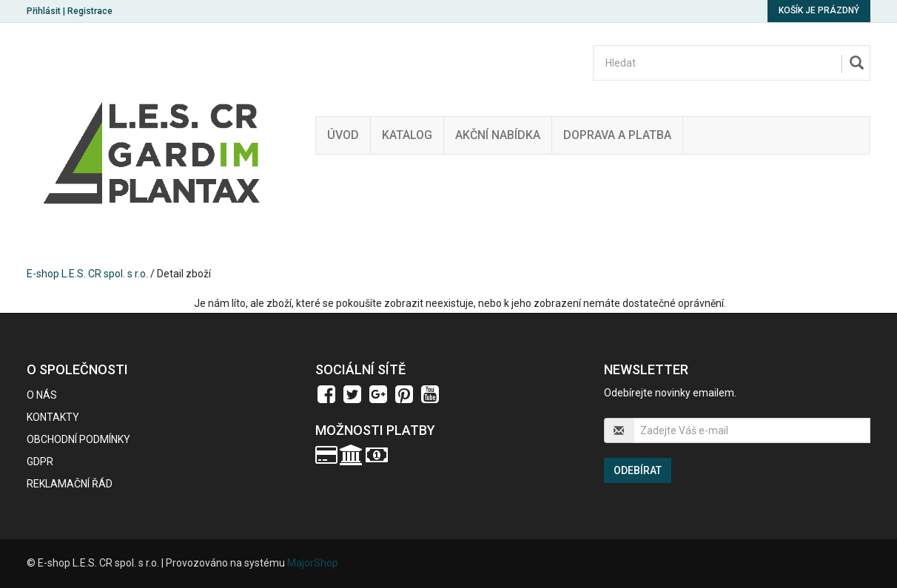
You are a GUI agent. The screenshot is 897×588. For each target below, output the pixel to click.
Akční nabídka (498, 135)
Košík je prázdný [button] (819, 10)
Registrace (90, 11)
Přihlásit (44, 11)
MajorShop (313, 563)
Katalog (407, 135)
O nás (42, 395)
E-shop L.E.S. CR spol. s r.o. (87, 274)
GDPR (40, 462)
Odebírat (638, 470)
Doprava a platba (617, 135)
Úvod (343, 135)
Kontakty (53, 417)
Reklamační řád (70, 484)
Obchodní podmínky (78, 439)
